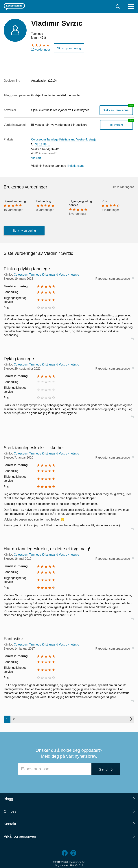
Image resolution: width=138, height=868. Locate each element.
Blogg (8, 799)
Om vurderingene (123, 187)
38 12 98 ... (43, 144)
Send (103, 769)
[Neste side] (131, 719)
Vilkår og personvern (20, 836)
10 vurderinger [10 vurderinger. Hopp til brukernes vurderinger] (41, 50)
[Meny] (131, 7)
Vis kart (36, 158)
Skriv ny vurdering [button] (69, 48)
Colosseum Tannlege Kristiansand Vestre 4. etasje (64, 139)
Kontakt (10, 824)
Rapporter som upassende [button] (113, 278)
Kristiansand (76, 166)
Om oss (10, 811)
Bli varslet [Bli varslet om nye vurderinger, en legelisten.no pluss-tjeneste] (117, 125)
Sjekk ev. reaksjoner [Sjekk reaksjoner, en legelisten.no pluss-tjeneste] (116, 110)
